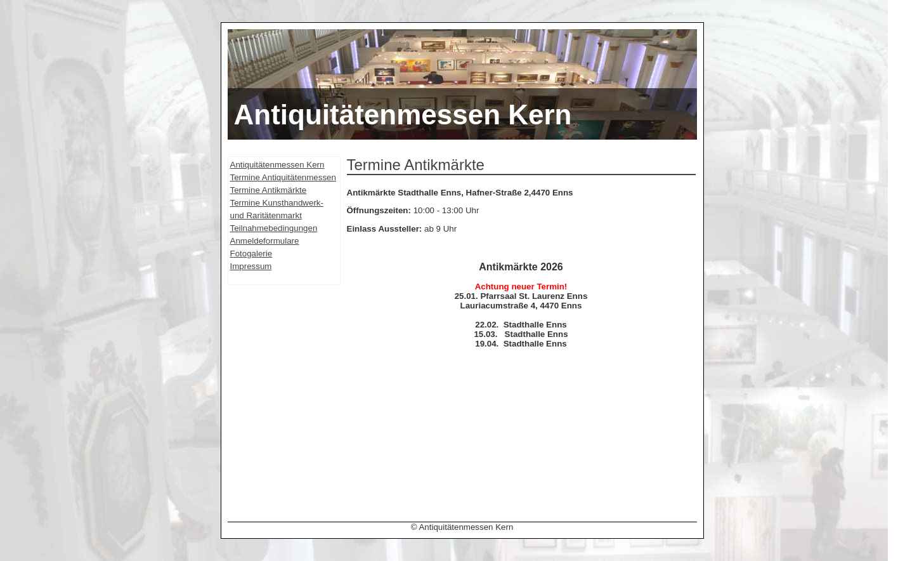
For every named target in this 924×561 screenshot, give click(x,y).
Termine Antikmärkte (269, 190)
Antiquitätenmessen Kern (277, 165)
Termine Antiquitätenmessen (283, 177)
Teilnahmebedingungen (274, 228)
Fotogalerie (251, 254)
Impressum (251, 266)
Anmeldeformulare (265, 241)
